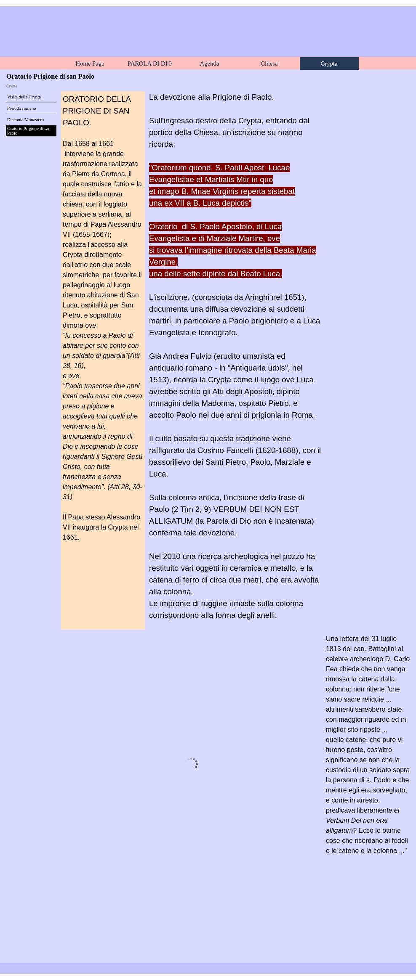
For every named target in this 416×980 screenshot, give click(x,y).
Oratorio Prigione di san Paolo (29, 131)
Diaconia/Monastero (25, 120)
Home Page (90, 64)
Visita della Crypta (24, 97)
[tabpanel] (103, 323)
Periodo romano (21, 108)
